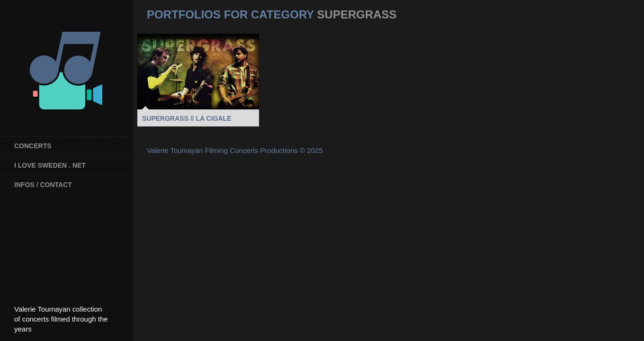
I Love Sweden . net (50, 165)
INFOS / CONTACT (43, 185)
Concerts (33, 146)
